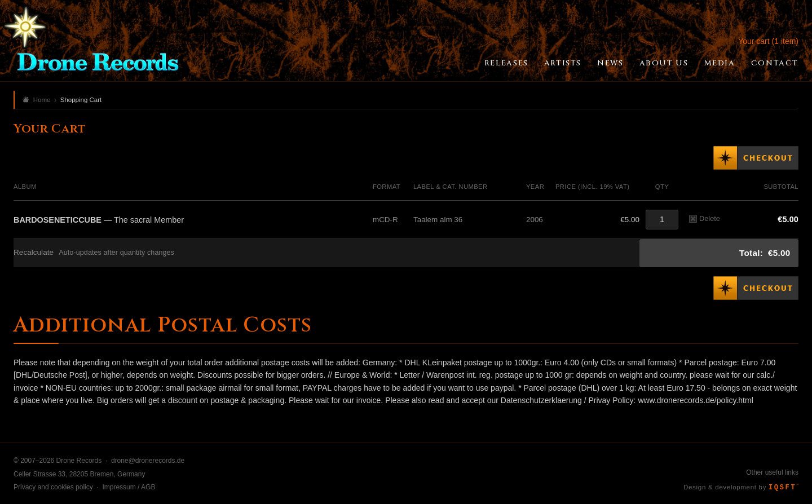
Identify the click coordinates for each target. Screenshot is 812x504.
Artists (563, 63)
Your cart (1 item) (768, 41)
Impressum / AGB (129, 487)
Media (720, 63)
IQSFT (784, 488)
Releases (506, 63)
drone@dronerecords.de (148, 461)
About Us (664, 63)
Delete (705, 218)
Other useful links (772, 472)
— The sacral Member (99, 220)
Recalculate (34, 252)
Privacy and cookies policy (53, 487)
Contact (775, 63)
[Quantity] (662, 220)
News (610, 63)
